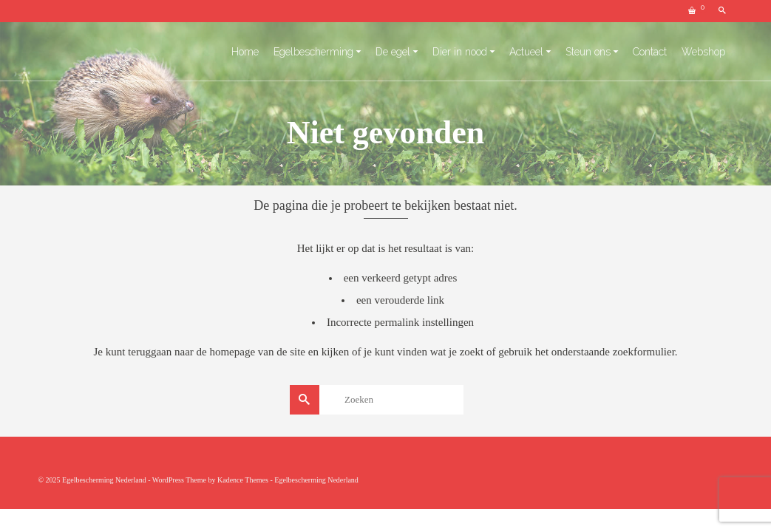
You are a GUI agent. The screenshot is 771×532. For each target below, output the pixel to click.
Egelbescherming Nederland (316, 480)
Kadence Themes (243, 480)
